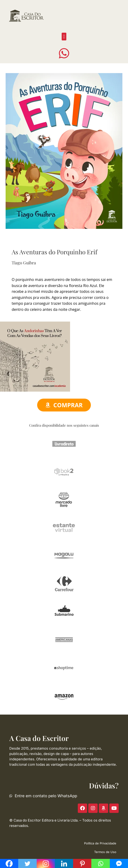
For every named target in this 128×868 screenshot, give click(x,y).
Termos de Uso (105, 852)
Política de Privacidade (100, 843)
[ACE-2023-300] (35, 356)
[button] (64, 37)
